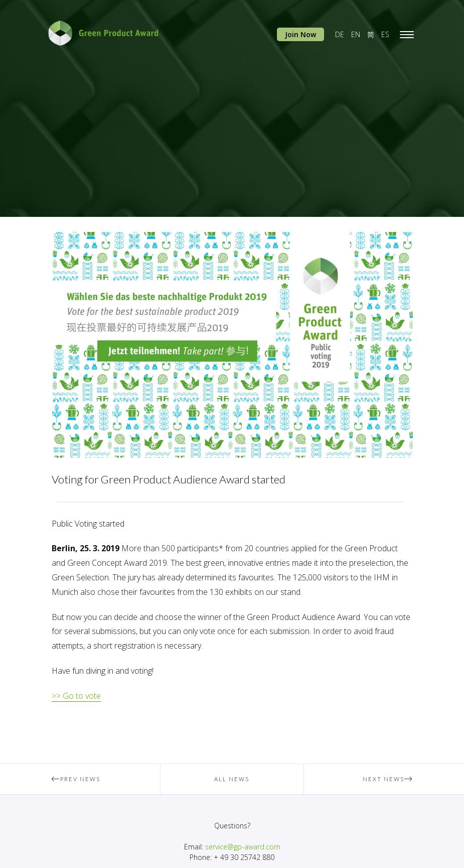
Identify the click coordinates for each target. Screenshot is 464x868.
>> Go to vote (76, 696)
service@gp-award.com (243, 847)
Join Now (300, 34)
